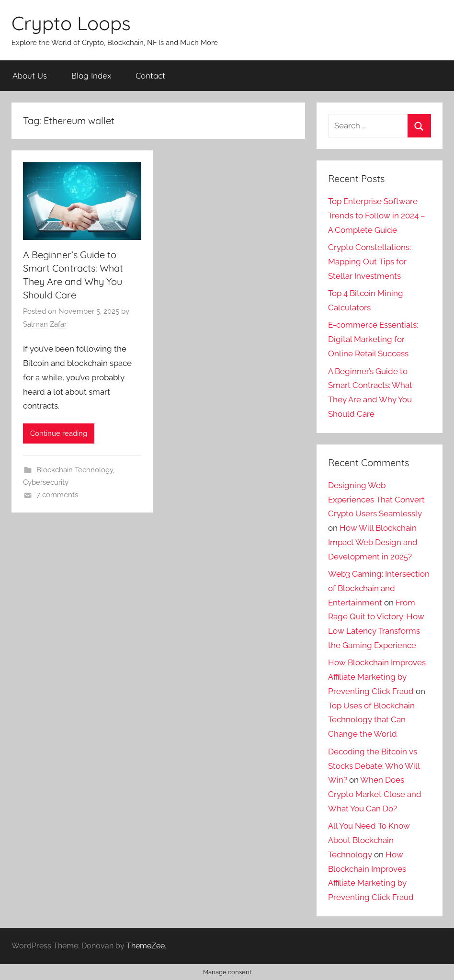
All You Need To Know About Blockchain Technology (369, 840)
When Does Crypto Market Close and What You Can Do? (375, 794)
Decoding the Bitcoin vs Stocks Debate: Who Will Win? (374, 766)
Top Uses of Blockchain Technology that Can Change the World (371, 720)
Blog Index (91, 75)
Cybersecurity (46, 482)
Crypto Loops (71, 23)
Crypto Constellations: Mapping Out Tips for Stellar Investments (369, 262)
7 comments (57, 495)
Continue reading (59, 433)
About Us (30, 75)
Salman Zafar (45, 324)
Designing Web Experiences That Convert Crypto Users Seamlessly (376, 500)
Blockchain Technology (75, 470)
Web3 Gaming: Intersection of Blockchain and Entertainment (379, 588)
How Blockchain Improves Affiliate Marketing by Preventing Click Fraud (377, 677)
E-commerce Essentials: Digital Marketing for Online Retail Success (373, 339)
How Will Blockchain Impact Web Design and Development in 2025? (373, 542)
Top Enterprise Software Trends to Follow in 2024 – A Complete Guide (377, 216)
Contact (150, 75)
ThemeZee (146, 946)
